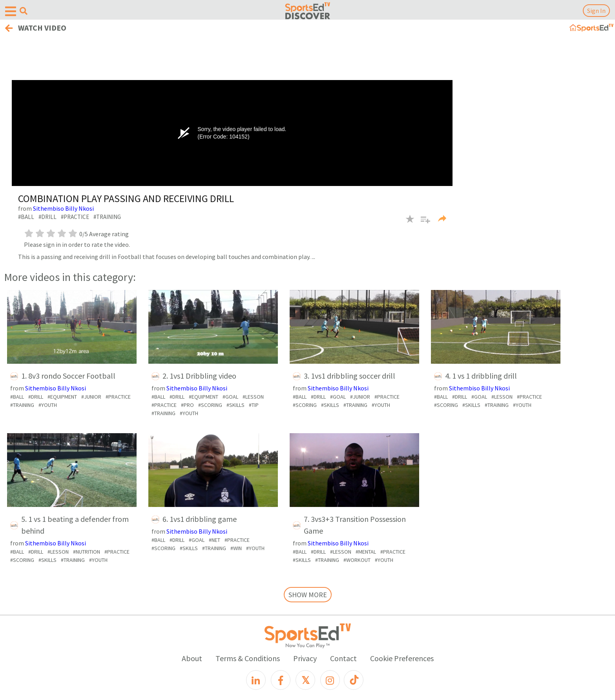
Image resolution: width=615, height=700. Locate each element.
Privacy (305, 658)
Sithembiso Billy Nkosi (63, 208)
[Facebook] (281, 680)
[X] (305, 680)
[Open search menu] (24, 11)
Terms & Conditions (248, 658)
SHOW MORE (308, 595)
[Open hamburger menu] (11, 12)
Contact (343, 658)
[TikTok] (354, 680)
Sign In (596, 11)
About (192, 658)
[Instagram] (330, 680)
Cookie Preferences (402, 658)
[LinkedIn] (256, 680)
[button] (422, 224)
